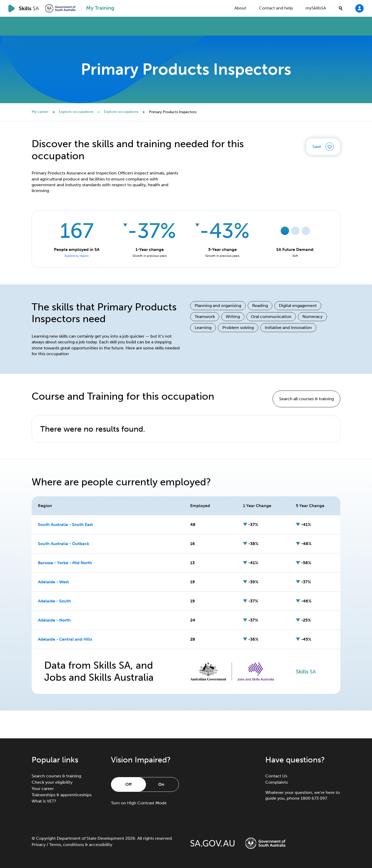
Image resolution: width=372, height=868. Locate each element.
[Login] (359, 8)
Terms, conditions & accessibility (81, 845)
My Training (100, 8)
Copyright (46, 838)
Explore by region (77, 256)
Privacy (39, 845)
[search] (341, 8)
